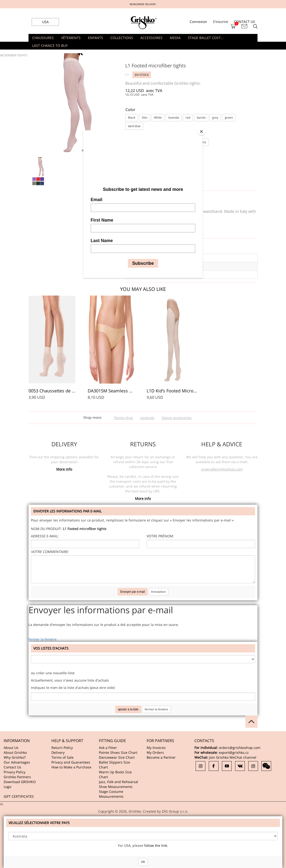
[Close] (201, 132)
